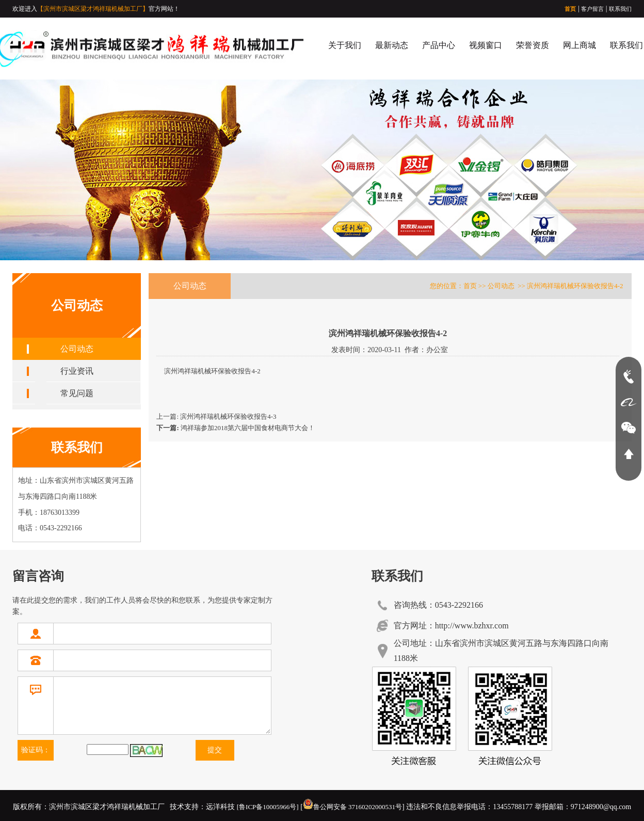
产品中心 (439, 45)
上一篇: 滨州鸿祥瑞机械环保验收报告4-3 (216, 416)
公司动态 (77, 349)
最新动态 (392, 45)
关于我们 (345, 45)
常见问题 (77, 393)
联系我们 (620, 9)
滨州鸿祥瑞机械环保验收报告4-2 (212, 371)
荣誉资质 (533, 45)
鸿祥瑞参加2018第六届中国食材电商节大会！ (236, 428)
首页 (570, 9)
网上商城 (579, 45)
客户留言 (592, 9)
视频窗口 (486, 45)
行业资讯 (77, 371)
